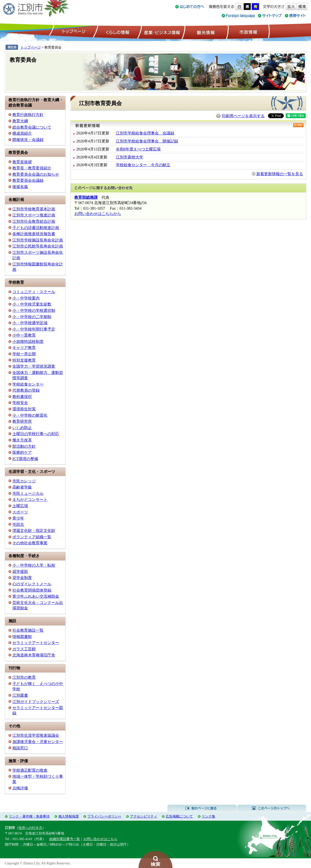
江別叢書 (20, 695)
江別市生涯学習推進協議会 (36, 735)
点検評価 (20, 788)
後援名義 (20, 187)
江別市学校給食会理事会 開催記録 (147, 141)
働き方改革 (22, 440)
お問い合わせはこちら (100, 839)
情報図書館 (22, 637)
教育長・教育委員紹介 (32, 168)
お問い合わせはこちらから (98, 214)
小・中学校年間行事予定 (34, 329)
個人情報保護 (69, 816)
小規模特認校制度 (28, 342)
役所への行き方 (30, 828)
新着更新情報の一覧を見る (280, 174)
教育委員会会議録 (28, 180)
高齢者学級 (22, 487)
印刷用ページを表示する (243, 116)
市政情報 (248, 32)
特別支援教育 (24, 360)
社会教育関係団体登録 (32, 590)
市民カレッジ (24, 481)
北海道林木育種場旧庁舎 (34, 655)
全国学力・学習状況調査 (34, 366)
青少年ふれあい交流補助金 (36, 596)
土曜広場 (20, 506)
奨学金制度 (22, 578)
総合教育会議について (32, 127)
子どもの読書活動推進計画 (36, 228)
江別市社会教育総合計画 (34, 221)
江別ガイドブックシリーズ (36, 702)
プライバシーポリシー (104, 816)
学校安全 (20, 403)
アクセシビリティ (144, 816)
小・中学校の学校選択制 (34, 310)
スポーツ (20, 512)
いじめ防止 (22, 428)
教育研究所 (22, 421)
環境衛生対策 (24, 409)
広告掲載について (179, 816)
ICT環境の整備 (25, 459)
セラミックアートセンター (36, 643)
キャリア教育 (24, 348)
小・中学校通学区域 (30, 323)
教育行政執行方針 (28, 115)
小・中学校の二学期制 (32, 317)
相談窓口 (20, 748)
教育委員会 (23, 60)
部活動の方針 (24, 446)
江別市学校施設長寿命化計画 (38, 240)
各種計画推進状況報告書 (34, 234)
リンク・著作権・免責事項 (29, 816)
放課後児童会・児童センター (38, 742)
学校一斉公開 (24, 354)
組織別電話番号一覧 (65, 839)
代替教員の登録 (26, 390)
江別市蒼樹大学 (130, 157)
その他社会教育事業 (30, 543)
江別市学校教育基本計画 (34, 209)
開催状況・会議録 (28, 140)
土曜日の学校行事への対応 (36, 434)
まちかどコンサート (30, 500)
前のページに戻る (202, 808)
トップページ (73, 32)
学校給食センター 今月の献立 (143, 165)
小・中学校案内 (26, 298)
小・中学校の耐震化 (30, 415)
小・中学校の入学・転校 (34, 565)
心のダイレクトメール (32, 584)
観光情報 (205, 32)
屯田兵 (18, 525)
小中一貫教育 (24, 335)
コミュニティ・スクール (34, 292)
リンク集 (208, 816)
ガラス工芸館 (24, 649)
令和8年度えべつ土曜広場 (138, 149)
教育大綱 (20, 121)
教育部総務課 (86, 197)
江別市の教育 (24, 677)
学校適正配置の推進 (30, 770)
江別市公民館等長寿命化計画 (38, 246)
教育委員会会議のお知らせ (36, 174)
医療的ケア (22, 452)
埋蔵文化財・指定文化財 (34, 531)
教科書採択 (22, 397)
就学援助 (20, 572)
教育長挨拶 (22, 162)
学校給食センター (28, 384)
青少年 (18, 518)
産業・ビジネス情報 (161, 32)
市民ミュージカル (28, 493)
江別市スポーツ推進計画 (34, 215)
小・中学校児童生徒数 (32, 304)
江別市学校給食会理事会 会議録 (145, 133)
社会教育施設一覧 (28, 630)
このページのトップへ (272, 808)
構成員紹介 (22, 133)
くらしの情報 (117, 32)
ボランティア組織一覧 (32, 537)
